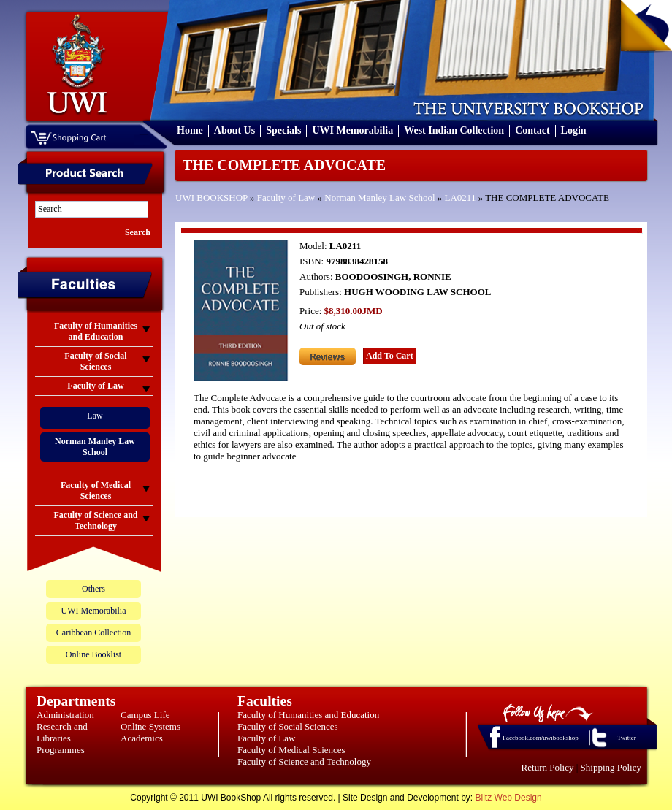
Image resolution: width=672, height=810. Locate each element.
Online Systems (150, 726)
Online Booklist (93, 654)
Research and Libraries (62, 732)
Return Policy (548, 767)
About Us (234, 130)
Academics (142, 738)
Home (190, 130)
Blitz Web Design (509, 798)
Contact (532, 130)
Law (95, 416)
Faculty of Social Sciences (288, 726)
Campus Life (145, 715)
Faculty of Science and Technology (304, 761)
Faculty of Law (286, 198)
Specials (283, 130)
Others (93, 589)
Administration (65, 715)
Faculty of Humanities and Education (308, 715)
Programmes (61, 750)
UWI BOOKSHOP (211, 198)
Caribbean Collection (93, 633)
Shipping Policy (611, 767)
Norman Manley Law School (379, 198)
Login (574, 130)
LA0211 (461, 198)
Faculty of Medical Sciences (291, 750)
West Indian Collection (454, 130)
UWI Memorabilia (352, 130)
